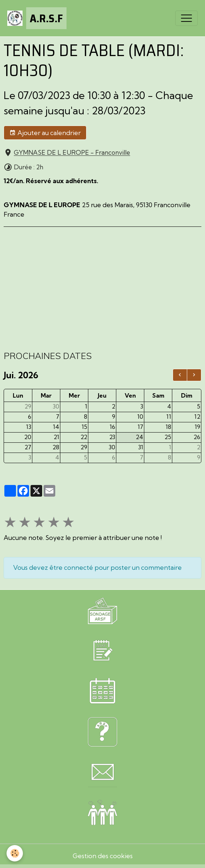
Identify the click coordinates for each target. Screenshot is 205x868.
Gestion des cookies (103, 856)
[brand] (37, 18)
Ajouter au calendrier (45, 133)
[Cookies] (15, 853)
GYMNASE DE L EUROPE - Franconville (72, 153)
